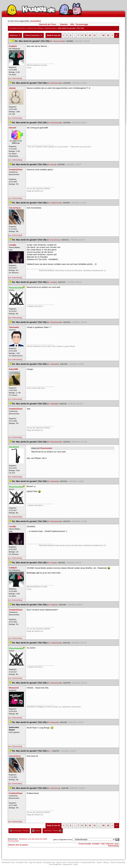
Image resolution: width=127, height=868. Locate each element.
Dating (106, 862)
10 (90, 35)
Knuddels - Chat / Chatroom (103, 844)
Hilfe (72, 24)
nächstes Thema (53, 831)
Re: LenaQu (52, 282)
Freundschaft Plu (88, 862)
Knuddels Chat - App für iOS (54, 862)
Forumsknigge (82, 24)
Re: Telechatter (53, 364)
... (75, 35)
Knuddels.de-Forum (17, 28)
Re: (49, 751)
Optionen (15, 35)
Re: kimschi (52, 165)
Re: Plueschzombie (57, 41)
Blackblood (23, 839)
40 (103, 35)
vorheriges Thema (19, 831)
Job (75, 864)
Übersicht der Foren (47, 24)
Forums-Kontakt (85, 844)
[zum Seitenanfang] (15, 78)
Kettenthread (50, 28)
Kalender (64, 24)
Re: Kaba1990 (53, 404)
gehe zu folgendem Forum (63, 840)
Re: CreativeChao (54, 203)
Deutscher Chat (8, 862)
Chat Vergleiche (55, 864)
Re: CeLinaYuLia (53, 240)
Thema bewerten (33, 35)
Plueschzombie (46, 448)
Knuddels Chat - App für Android (29, 862)
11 (95, 35)
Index (36, 831)
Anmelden (36, 21)
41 (108, 35)
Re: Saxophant (53, 481)
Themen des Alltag (35, 28)
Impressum (67, 864)
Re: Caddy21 (52, 605)
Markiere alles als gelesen (18, 845)
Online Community (118, 862)
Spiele (99, 862)
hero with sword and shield (37, 839)
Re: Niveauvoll (53, 722)
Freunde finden (73, 862)
